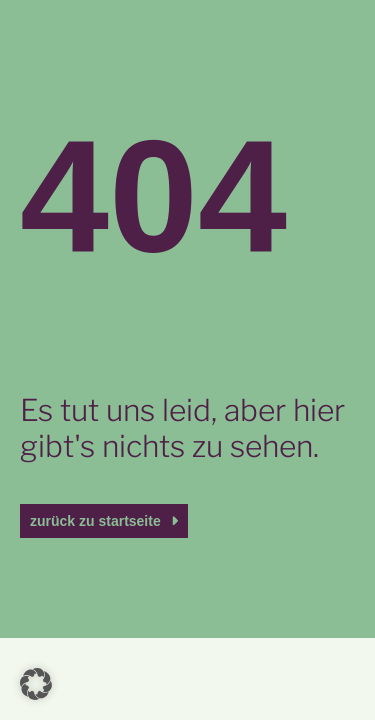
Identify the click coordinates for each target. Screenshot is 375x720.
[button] (36, 684)
